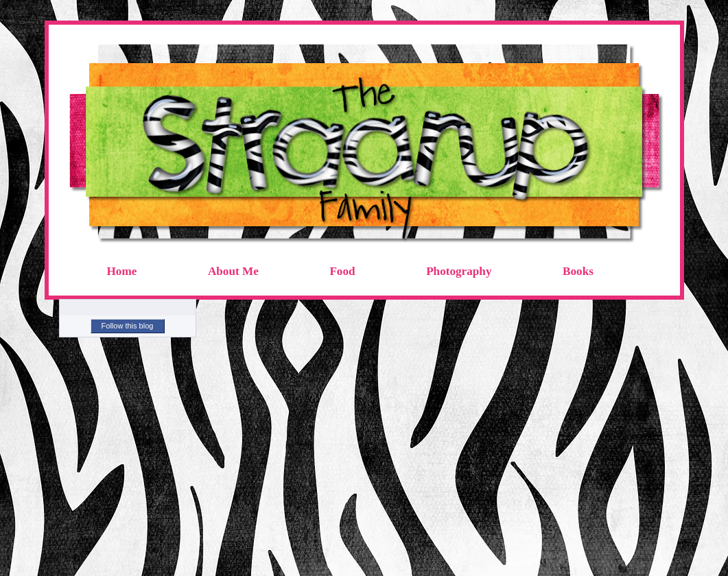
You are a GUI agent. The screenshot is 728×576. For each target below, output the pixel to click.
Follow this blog (128, 326)
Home (122, 271)
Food (342, 271)
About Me (233, 271)
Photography (459, 271)
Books (578, 271)
